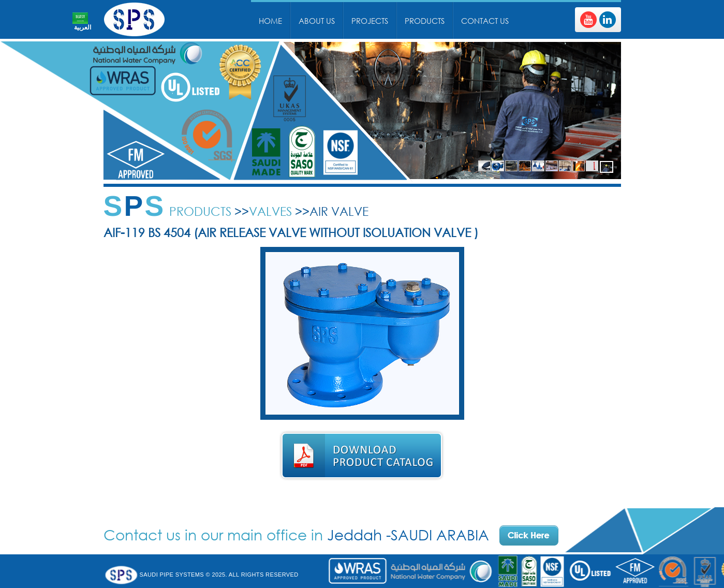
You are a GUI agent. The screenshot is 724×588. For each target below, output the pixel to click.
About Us (317, 21)
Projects (370, 21)
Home (270, 21)
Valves (270, 211)
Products (425, 21)
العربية (83, 27)
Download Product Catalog (362, 456)
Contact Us (485, 21)
